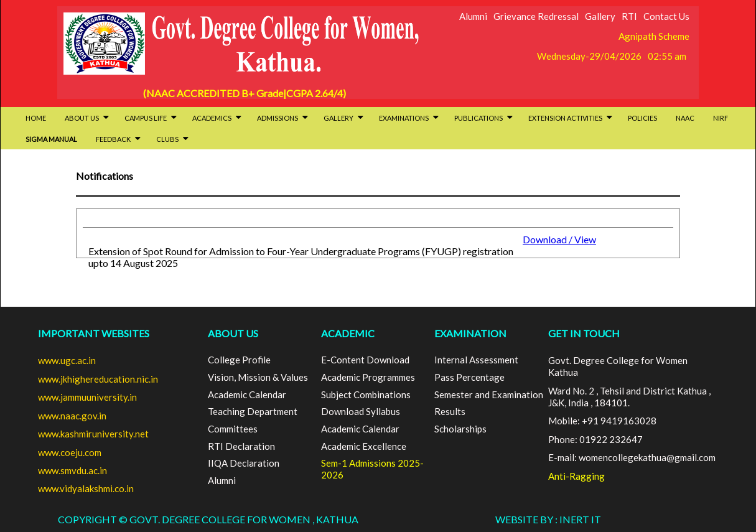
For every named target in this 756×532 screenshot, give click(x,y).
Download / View (559, 239)
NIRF (721, 118)
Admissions (282, 118)
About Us (87, 118)
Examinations (409, 118)
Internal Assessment (476, 360)
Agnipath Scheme (654, 36)
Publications (483, 118)
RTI (629, 16)
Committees (233, 429)
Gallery (600, 16)
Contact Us (666, 16)
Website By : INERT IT (548, 519)
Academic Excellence (364, 446)
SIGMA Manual (51, 139)
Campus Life (151, 118)
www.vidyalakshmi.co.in (86, 488)
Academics (217, 118)
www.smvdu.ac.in (72, 470)
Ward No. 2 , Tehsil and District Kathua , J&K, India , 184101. (629, 397)
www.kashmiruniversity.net (93, 434)
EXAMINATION (470, 333)
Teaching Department (253, 411)
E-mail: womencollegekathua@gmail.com (632, 457)
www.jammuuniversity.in (87, 397)
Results (450, 411)
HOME (36, 118)
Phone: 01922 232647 (595, 439)
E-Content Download (365, 360)
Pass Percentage (469, 377)
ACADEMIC (348, 333)
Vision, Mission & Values (258, 377)
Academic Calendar (247, 394)
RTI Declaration (241, 446)
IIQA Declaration (244, 463)
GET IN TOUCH (584, 333)
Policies (642, 118)
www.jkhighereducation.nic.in (98, 379)
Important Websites (94, 333)
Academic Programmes (368, 377)
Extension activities (570, 118)
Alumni (473, 16)
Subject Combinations (366, 394)
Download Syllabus (361, 411)
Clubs (172, 139)
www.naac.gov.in (72, 416)
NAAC (685, 118)
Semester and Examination (489, 394)
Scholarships (460, 429)
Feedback (118, 139)
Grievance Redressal (536, 16)
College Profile (239, 360)
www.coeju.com (70, 452)
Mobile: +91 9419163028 (602, 421)
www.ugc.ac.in (67, 360)
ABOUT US (233, 333)
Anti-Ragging (576, 476)
